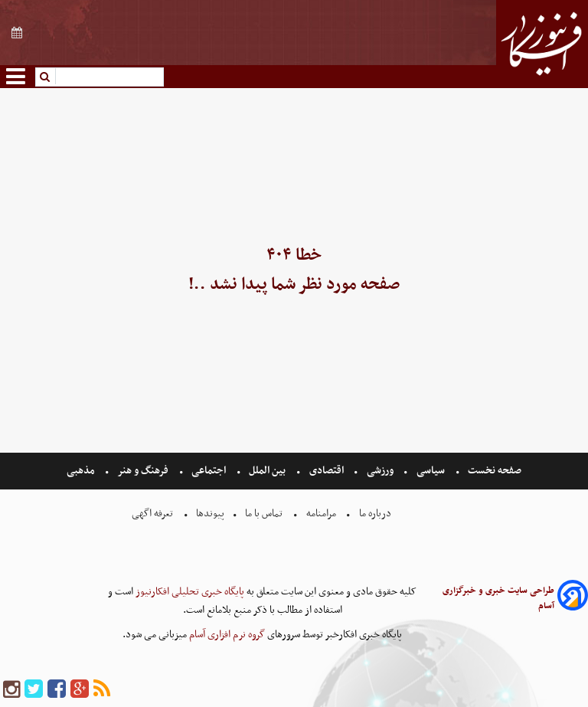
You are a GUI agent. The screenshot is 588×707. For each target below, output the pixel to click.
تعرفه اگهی (154, 514)
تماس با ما (264, 514)
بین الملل (267, 471)
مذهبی (82, 471)
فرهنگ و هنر (143, 471)
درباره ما (375, 514)
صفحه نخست (493, 471)
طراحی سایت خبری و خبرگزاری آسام (498, 598)
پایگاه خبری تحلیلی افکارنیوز (189, 592)
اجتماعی (209, 471)
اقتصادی (327, 471)
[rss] (102, 690)
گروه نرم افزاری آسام (226, 635)
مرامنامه (321, 514)
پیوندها (209, 514)
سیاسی (431, 471)
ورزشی (380, 471)
